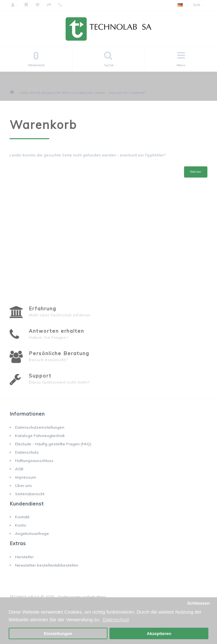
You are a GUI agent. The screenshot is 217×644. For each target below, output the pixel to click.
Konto (21, 525)
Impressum (26, 477)
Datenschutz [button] (116, 620)
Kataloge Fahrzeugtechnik (40, 436)
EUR (198, 5)
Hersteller (24, 557)
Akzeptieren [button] (159, 634)
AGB (19, 469)
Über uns (24, 485)
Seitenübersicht (30, 494)
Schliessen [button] (199, 603)
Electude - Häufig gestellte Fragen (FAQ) (53, 444)
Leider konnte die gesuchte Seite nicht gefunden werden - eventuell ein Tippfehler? (83, 93)
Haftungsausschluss (34, 461)
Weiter (196, 172)
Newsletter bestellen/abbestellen (47, 565)
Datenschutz (27, 452)
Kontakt (22, 517)
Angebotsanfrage (32, 533)
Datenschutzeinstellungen (40, 427)
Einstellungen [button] (58, 634)
